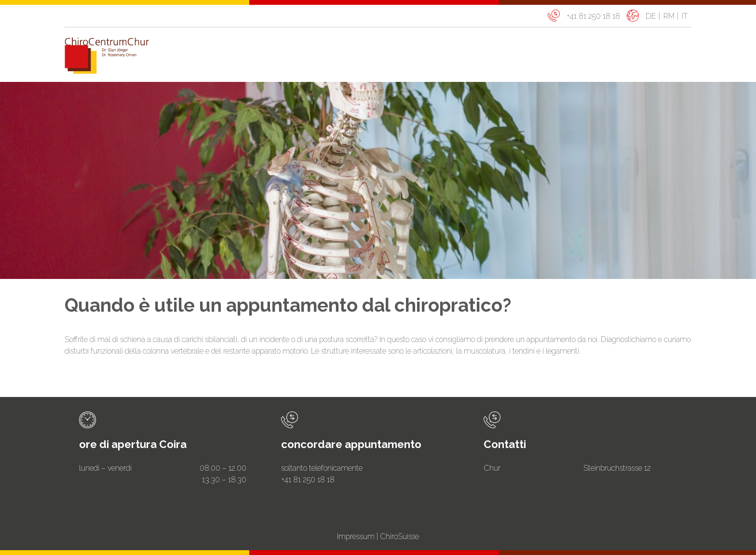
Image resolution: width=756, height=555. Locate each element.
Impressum (356, 536)
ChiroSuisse (399, 536)
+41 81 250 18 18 (593, 16)
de (651, 16)
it (685, 16)
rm (669, 16)
